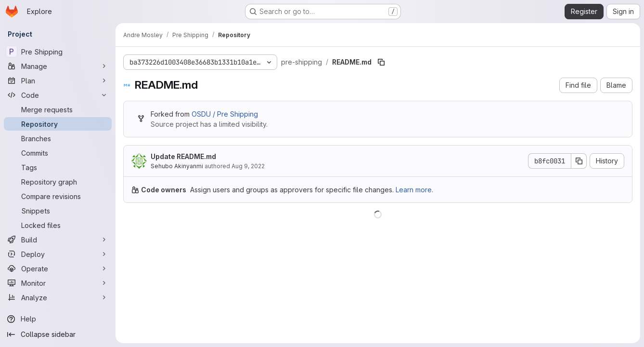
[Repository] (58, 124)
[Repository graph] (58, 182)
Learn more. (414, 190)
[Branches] (58, 138)
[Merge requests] (58, 109)
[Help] (58, 319)
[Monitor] (58, 283)
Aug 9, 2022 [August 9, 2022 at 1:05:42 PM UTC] (248, 166)
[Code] (58, 95)
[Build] (58, 240)
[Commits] (58, 153)
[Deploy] (58, 254)
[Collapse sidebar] (58, 334)
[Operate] (58, 268)
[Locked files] (58, 225)
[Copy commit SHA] (579, 161)
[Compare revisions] (58, 196)
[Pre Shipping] (58, 52)
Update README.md (183, 156)
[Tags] (58, 167)
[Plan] (58, 80)
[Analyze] (58, 297)
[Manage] (58, 66)
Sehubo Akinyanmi (177, 166)
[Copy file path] (381, 62)
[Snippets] (58, 211)
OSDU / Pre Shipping (225, 114)
